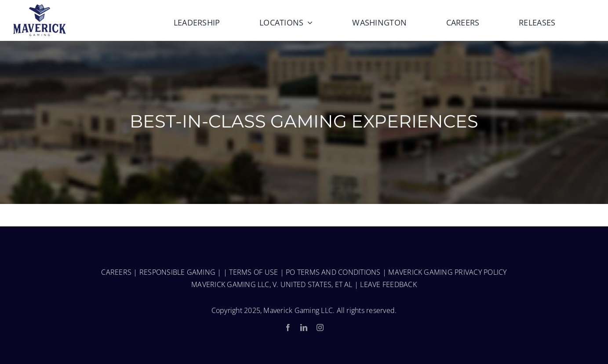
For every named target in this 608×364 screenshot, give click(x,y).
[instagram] (320, 328)
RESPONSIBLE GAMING (177, 272)
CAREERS (116, 272)
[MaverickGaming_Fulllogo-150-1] (40, 8)
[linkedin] (304, 328)
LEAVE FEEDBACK (388, 284)
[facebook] (288, 328)
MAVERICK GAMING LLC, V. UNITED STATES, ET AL (272, 284)
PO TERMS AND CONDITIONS (333, 272)
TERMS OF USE (253, 272)
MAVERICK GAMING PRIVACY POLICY (447, 272)
